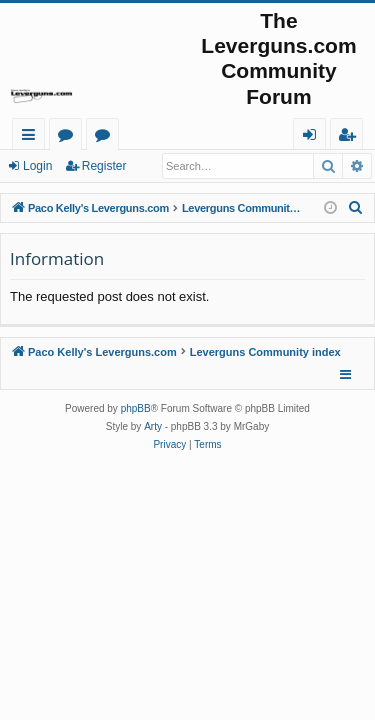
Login (37, 166)
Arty (153, 426)
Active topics (106, 137)
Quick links (32, 137)
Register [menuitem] (351, 137)
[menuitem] (356, 208)
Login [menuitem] (313, 137)
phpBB (136, 408)
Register (104, 166)
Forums (69, 137)
